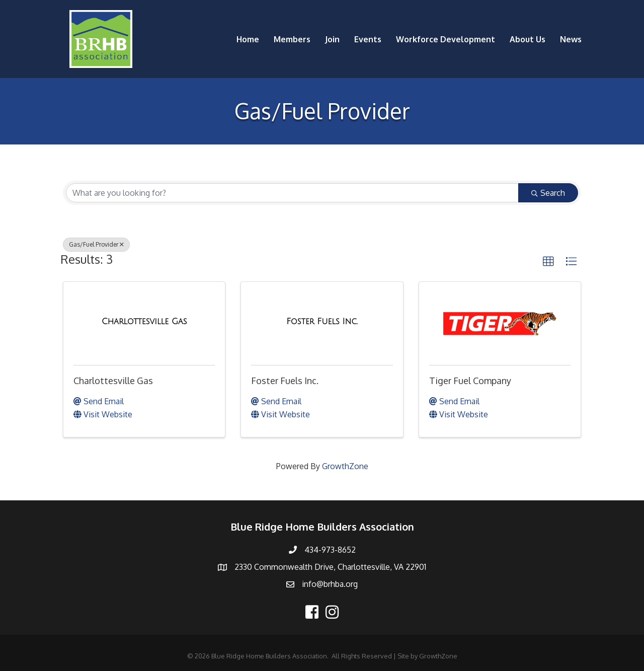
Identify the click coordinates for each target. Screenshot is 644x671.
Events (368, 39)
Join (332, 39)
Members (292, 39)
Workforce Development (446, 39)
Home (248, 39)
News (571, 39)
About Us (528, 39)
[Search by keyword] (292, 193)
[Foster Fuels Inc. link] (322, 322)
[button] (548, 262)
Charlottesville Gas (113, 381)
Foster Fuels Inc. (285, 381)
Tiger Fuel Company (470, 381)
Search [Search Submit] (548, 193)
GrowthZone (345, 466)
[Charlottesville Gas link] (144, 322)
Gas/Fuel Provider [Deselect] (96, 244)
